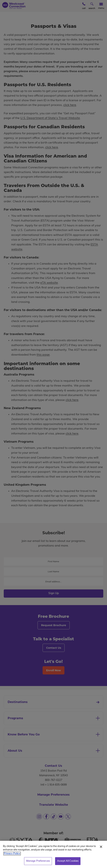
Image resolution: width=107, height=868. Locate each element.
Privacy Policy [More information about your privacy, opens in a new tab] (12, 856)
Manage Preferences (38, 864)
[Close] (101, 849)
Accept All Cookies (68, 864)
